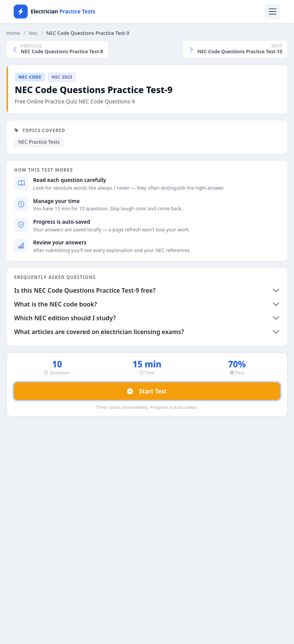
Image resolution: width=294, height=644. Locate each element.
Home (13, 33)
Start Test (147, 391)
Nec (33, 33)
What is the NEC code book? (56, 304)
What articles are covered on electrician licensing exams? (99, 332)
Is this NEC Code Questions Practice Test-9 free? (85, 290)
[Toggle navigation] (273, 11)
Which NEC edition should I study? (65, 318)
